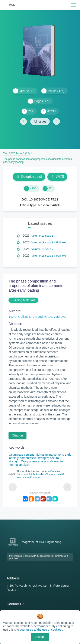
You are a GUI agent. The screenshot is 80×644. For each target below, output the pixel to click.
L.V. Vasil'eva (57, 317)
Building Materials (23, 300)
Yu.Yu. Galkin (18, 317)
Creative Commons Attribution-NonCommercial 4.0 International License (40, 474)
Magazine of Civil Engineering (41, 542)
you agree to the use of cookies (41, 630)
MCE (12, 5)
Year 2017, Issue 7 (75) (16, 153)
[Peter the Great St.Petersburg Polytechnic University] (13, 546)
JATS (57, 177)
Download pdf (29, 177)
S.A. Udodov (37, 317)
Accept (40, 637)
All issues (40, 121)
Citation (17, 435)
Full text (60, 242)
